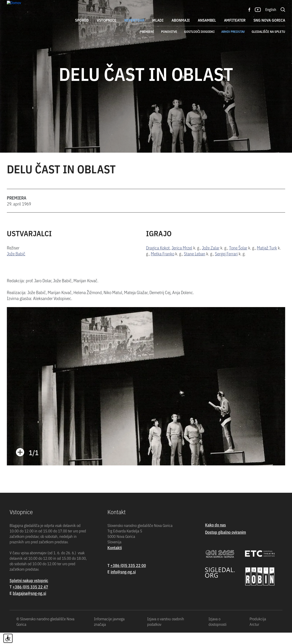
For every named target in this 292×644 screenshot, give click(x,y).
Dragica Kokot (158, 259)
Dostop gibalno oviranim (226, 543)
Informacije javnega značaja (109, 633)
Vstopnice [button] (107, 20)
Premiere (147, 31)
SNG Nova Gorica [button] (269, 20)
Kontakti (115, 559)
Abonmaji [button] (181, 20)
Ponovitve (169, 31)
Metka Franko (163, 265)
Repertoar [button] (134, 20)
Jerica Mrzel (182, 259)
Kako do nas (215, 536)
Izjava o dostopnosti (218, 633)
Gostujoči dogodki (199, 31)
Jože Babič (16, 265)
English (271, 9)
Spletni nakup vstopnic (29, 592)
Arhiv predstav (233, 31)
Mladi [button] (158, 20)
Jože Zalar (211, 259)
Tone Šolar (238, 259)
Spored (82, 20)
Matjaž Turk (267, 259)
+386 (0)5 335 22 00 (128, 577)
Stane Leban (195, 265)
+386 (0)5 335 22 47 (30, 598)
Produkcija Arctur (258, 633)
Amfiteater (235, 20)
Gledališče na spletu (268, 31)
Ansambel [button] (207, 20)
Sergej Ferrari (226, 265)
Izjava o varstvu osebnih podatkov (166, 633)
